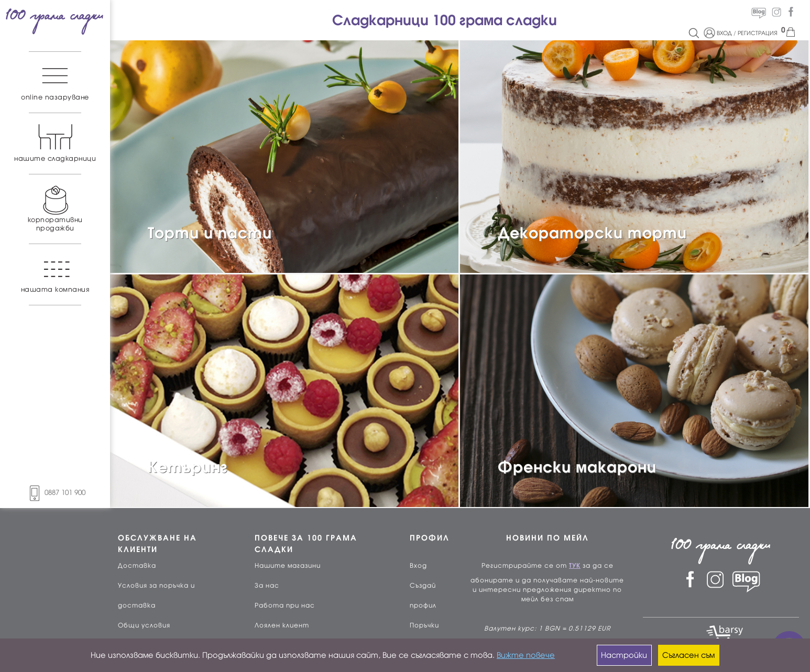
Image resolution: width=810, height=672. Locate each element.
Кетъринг (188, 467)
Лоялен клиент (282, 625)
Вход (418, 566)
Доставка (137, 566)
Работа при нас (285, 605)
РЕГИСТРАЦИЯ (758, 33)
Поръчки (424, 625)
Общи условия (144, 625)
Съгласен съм (688, 655)
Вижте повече (526, 655)
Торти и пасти (210, 233)
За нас (267, 586)
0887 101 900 (55, 493)
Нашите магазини (288, 566)
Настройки (624, 655)
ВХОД (724, 33)
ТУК (575, 566)
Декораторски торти (592, 233)
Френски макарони (577, 467)
